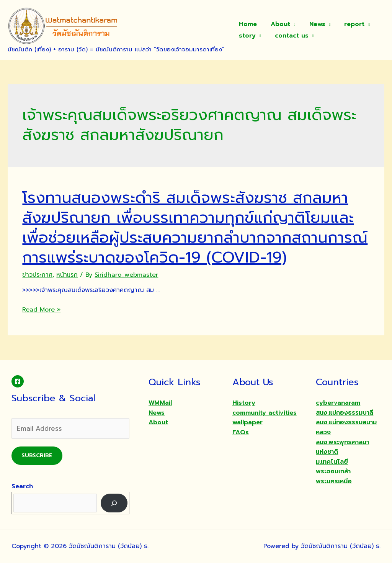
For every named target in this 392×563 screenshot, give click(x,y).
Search (22, 486)
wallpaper (247, 422)
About (278, 24)
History (244, 403)
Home (247, 24)
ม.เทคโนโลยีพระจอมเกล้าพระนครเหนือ (334, 472)
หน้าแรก (67, 275)
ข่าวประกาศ (37, 275)
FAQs (241, 432)
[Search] (114, 503)
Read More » (41, 310)
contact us (289, 36)
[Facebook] (18, 381)
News (314, 24)
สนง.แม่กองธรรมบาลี (345, 413)
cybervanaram (338, 403)
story (247, 36)
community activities (265, 413)
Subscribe (37, 455)
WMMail (160, 403)
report (349, 24)
